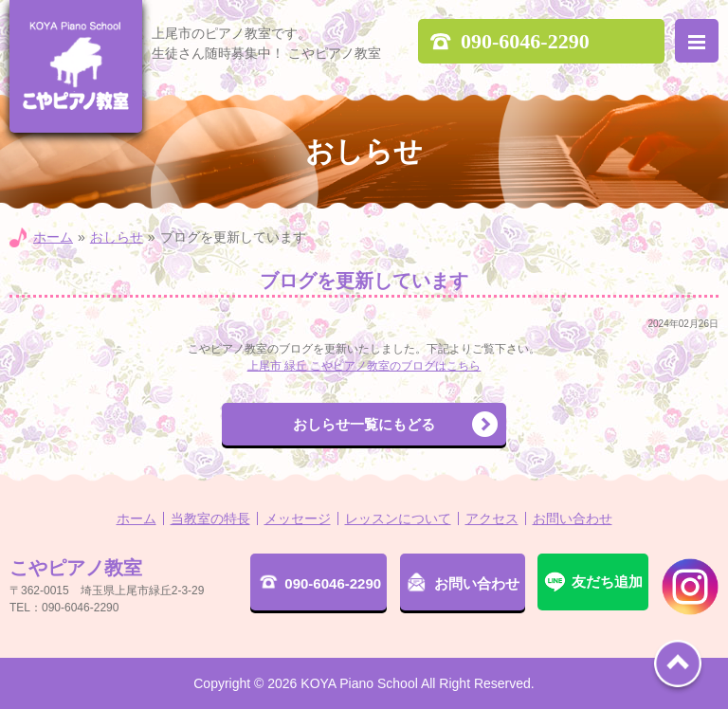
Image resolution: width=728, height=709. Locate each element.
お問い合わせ (573, 518)
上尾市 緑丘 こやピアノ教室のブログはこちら (364, 366)
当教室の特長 (210, 518)
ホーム (53, 237)
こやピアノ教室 (76, 66)
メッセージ (298, 518)
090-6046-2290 (333, 583)
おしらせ (117, 237)
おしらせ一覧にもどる (364, 424)
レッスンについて (398, 518)
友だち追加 (607, 582)
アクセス (492, 518)
